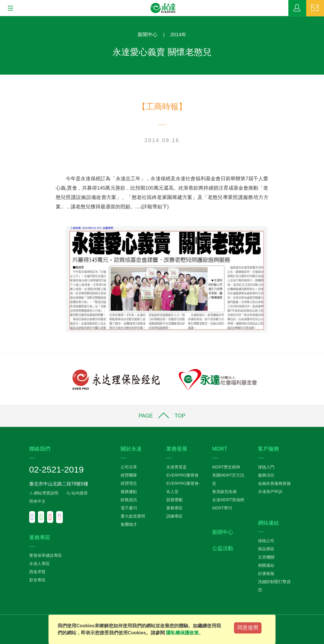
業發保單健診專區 (46, 555)
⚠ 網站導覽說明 (44, 493)
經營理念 (129, 483)
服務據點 (129, 492)
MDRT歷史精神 (226, 467)
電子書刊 (129, 508)
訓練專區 (174, 516)
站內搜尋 (77, 493)
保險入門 (266, 467)
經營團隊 (129, 475)
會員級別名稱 (224, 492)
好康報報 (266, 573)
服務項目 (266, 475)
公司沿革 (129, 467)
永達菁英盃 (176, 467)
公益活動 (223, 548)
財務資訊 (129, 500)
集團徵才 (129, 524)
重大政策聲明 (133, 516)
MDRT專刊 (222, 508)
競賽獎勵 (174, 500)
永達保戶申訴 (270, 492)
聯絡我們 (315, 8)
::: (2, 19)
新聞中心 (148, 35)
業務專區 (297, 8)
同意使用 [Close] (248, 628)
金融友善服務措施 (274, 483)
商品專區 (266, 549)
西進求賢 (37, 572)
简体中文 (37, 501)
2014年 (178, 35)
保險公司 (266, 541)
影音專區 (37, 580)
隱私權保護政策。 (185, 633)
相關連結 (266, 565)
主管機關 (266, 557)
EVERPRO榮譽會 (182, 475)
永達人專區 (39, 564)
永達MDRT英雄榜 (228, 500)
